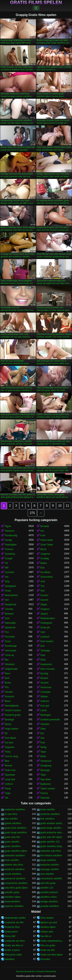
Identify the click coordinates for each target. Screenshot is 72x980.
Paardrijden (11, 545)
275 (32, 513)
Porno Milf (10, 936)
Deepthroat (10, 604)
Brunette (45, 526)
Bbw (7, 761)
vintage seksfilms (49, 902)
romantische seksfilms (16, 883)
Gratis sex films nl (14, 945)
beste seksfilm (48, 810)
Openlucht (10, 628)
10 (60, 506)
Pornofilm (45, 959)
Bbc (7, 660)
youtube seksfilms (50, 906)
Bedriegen (46, 715)
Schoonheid (47, 577)
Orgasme (10, 747)
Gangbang (46, 766)
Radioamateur (48, 618)
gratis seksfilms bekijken (52, 846)
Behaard (9, 614)
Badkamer (46, 784)
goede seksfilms (13, 823)
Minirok (9, 766)
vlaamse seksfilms (14, 906)
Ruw (43, 743)
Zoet (7, 618)
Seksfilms (10, 959)
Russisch (10, 697)
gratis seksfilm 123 (50, 842)
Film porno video (13, 955)
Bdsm (8, 701)
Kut (42, 531)
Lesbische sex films (15, 941)
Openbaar (10, 775)
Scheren (9, 549)
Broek (8, 683)
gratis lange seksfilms (16, 833)
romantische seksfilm (51, 879)
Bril (42, 733)
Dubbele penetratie (50, 720)
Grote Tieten (47, 545)
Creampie (46, 692)
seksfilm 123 (47, 888)
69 (6, 733)
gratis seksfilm (12, 842)
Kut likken (46, 572)
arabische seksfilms (15, 810)
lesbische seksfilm (50, 865)
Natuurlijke (10, 623)
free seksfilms (48, 819)
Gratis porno (11, 932)
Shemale (45, 798)
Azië (43, 581)
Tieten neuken (48, 789)
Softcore (45, 701)
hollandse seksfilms (15, 856)
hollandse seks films (51, 851)
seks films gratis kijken (16, 888)
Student (44, 683)
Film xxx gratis (48, 945)
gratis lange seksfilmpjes (52, 828)
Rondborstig (11, 535)
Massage (45, 770)
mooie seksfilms (13, 874)
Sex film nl (46, 936)
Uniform (9, 784)
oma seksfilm (47, 874)
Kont (43, 535)
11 (68, 506)
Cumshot (9, 572)
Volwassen (46, 761)
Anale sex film (48, 950)
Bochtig (44, 674)
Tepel (43, 752)
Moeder (44, 678)
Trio (42, 586)
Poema (44, 793)
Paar (43, 655)
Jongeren (45, 554)
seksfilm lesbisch (49, 892)
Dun (43, 646)
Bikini (43, 756)
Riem (7, 674)
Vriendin (9, 609)
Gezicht (44, 600)
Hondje (8, 540)
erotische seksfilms (50, 814)
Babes (44, 563)
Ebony (8, 724)
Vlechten (45, 724)
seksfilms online (49, 897)
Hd (6, 563)
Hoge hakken (12, 729)
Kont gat (45, 706)
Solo (43, 632)
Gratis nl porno (12, 950)
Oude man (10, 770)
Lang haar (10, 779)
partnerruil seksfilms (15, 879)
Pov (7, 632)
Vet (6, 798)
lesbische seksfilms (15, 869)
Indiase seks (47, 932)
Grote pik (45, 628)
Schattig (45, 558)
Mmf (7, 678)
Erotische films (12, 927)
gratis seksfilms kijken (16, 851)
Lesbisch (45, 637)
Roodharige (11, 646)
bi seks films (11, 814)
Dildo (43, 660)
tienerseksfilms (12, 902)
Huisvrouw (46, 687)
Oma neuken (47, 918)
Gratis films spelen (36, 2)
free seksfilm (11, 819)
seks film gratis (48, 883)
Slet (7, 600)
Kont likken (10, 738)
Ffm (7, 687)
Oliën (43, 729)
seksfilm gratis (12, 892)
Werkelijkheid (12, 706)
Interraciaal (10, 651)
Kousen (44, 595)
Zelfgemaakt (11, 669)
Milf (7, 568)
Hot (7, 577)
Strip (7, 581)
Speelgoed (10, 586)
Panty (8, 789)
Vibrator (9, 692)
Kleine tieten (47, 540)
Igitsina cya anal (49, 922)
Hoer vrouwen (48, 669)
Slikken (44, 697)
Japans (44, 614)
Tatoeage (45, 651)
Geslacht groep (13, 715)
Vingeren (45, 609)
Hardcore (10, 531)
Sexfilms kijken (48, 927)
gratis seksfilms (13, 846)
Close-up (9, 655)
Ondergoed (46, 623)
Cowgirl (9, 558)
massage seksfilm (50, 869)
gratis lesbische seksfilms (52, 833)
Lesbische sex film (14, 922)
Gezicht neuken (13, 710)
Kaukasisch (46, 664)
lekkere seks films (14, 865)
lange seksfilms (48, 860)
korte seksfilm (12, 860)
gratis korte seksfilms (16, 828)
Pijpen (8, 526)
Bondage (9, 720)
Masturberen (11, 595)
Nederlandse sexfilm (15, 918)
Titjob (43, 775)
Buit (43, 568)
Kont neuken (47, 641)
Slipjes (44, 604)
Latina (44, 710)
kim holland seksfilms (51, 856)
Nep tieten (46, 779)
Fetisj (8, 752)
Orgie (8, 793)
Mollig (43, 747)
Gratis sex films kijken (52, 955)
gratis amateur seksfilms (52, 823)
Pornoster (10, 637)
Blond (43, 549)
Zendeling (10, 554)
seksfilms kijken (13, 897)
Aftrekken (10, 664)
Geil (43, 591)
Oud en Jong (11, 756)
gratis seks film (12, 837)
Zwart (8, 641)
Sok (43, 738)
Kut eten (9, 743)
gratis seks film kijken (51, 837)
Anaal (8, 591)
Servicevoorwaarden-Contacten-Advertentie (36, 971)
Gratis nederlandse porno (52, 941)
